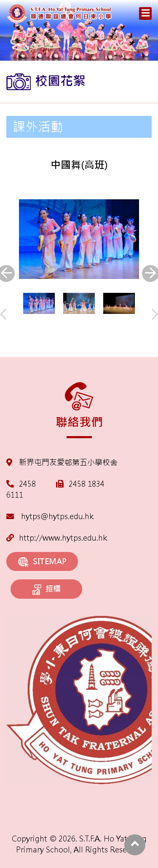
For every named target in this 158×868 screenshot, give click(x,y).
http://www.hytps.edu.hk (57, 538)
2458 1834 (87, 484)
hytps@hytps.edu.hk (50, 516)
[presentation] (3, 315)
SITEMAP (42, 562)
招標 (47, 589)
